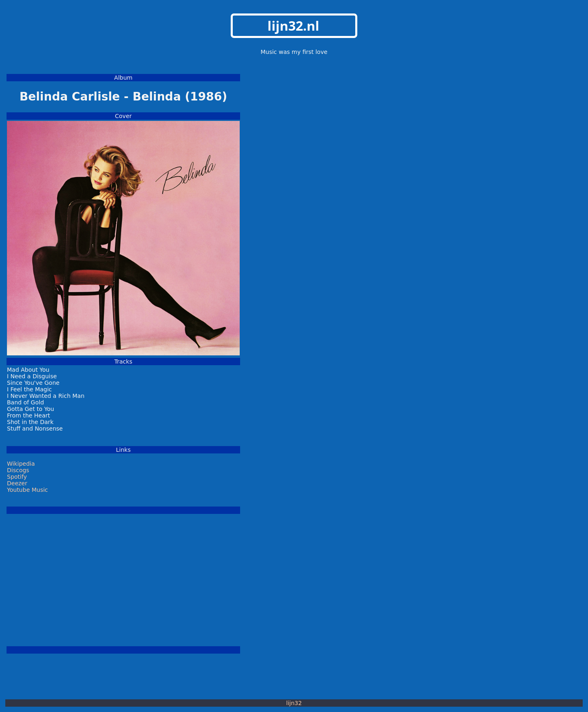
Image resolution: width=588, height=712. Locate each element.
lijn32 (294, 703)
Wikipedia (21, 464)
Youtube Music (27, 490)
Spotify (17, 477)
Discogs (18, 470)
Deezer (17, 483)
